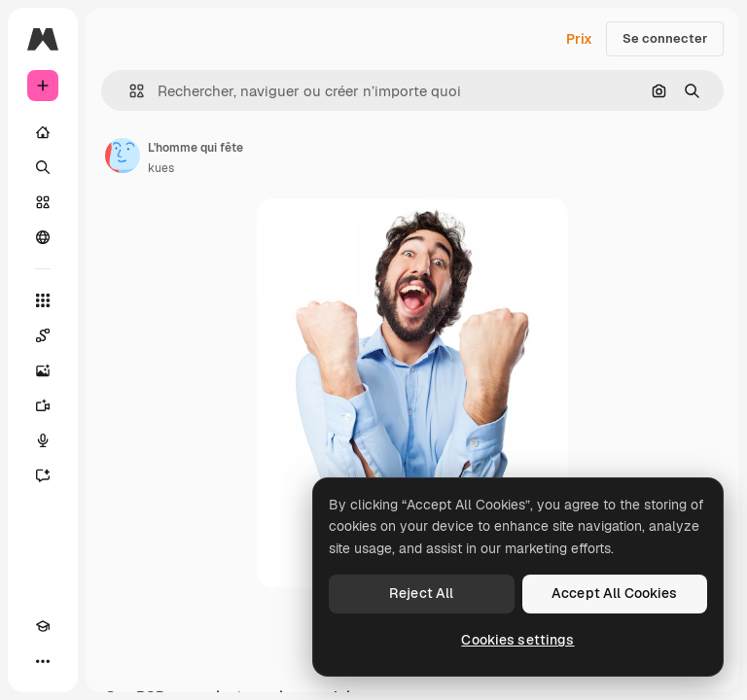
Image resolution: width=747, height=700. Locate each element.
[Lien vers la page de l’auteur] (123, 156)
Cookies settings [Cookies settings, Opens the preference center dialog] (517, 640)
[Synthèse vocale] (43, 440)
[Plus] (43, 661)
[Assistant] (43, 475)
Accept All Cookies (615, 593)
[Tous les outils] (43, 300)
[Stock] (43, 202)
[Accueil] (43, 132)
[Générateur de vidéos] (43, 405)
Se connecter (665, 38)
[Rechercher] (43, 167)
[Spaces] (43, 335)
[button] (129, 91)
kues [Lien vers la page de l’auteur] (161, 168)
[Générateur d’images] (43, 370)
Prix (579, 39)
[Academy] (43, 626)
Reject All (421, 593)
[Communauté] (43, 237)
